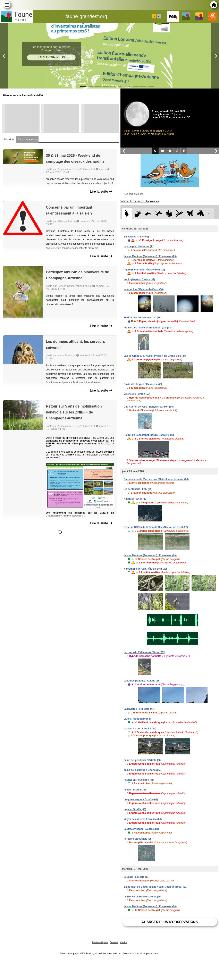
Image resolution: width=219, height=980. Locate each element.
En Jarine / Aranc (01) (136, 237)
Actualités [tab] (9, 139)
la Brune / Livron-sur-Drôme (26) (143, 897)
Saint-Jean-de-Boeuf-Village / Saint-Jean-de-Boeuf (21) (156, 887)
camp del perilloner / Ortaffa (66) (143, 760)
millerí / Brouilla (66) (136, 790)
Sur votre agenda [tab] (27, 139)
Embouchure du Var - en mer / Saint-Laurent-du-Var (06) (156, 479)
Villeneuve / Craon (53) (137, 394)
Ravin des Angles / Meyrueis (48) (143, 384)
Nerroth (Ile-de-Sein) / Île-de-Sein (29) (145, 569)
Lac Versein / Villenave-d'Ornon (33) (145, 652)
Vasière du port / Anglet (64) (140, 729)
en (159, 16)
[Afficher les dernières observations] (140, 201)
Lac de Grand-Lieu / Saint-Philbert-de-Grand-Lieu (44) (155, 356)
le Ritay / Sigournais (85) (138, 839)
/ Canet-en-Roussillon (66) (139, 780)
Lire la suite (101, 191)
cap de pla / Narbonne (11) (139, 246)
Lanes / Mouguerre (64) (137, 719)
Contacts (114, 942)
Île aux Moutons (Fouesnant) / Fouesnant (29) (150, 256)
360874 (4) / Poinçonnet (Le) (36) (142, 318)
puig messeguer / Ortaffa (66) (141, 799)
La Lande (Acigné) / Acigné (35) (142, 681)
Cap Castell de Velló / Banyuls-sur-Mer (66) (149, 407)
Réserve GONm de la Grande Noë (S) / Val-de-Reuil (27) (156, 527)
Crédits (124, 942)
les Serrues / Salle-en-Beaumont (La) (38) (148, 328)
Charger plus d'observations (170, 922)
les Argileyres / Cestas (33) (139, 279)
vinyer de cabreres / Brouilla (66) (143, 819)
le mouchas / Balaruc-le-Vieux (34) (144, 289)
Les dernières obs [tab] (134, 194)
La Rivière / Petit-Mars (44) (139, 709)
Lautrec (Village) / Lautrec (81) (141, 829)
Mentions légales (100, 942)
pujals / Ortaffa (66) (135, 809)
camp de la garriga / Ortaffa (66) (142, 770)
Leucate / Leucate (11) (137, 877)
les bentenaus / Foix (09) (138, 489)
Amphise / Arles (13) (136, 499)
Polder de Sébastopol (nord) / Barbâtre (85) (149, 435)
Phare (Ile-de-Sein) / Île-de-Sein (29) (144, 270)
